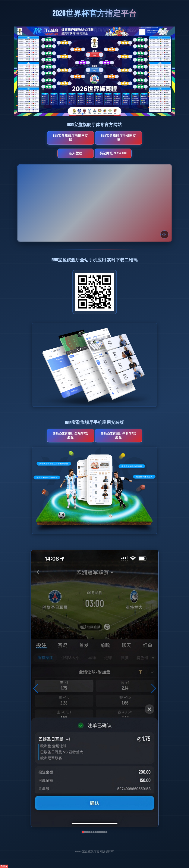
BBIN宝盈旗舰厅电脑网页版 (71, 138)
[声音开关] (164, 234)
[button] (36, 688)
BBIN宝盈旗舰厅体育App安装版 (118, 436)
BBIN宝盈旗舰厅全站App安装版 (71, 436)
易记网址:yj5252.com (113, 153)
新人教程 (76, 153)
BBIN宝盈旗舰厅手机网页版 (118, 138)
